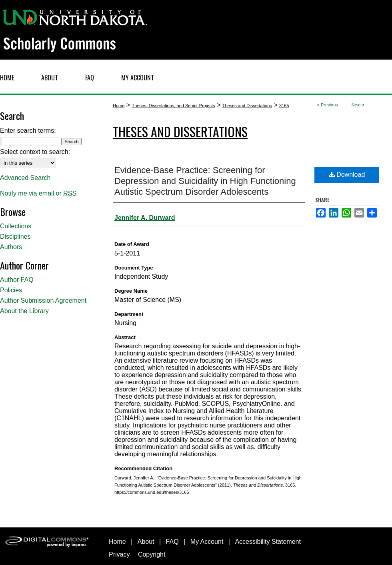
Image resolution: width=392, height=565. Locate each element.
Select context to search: (35, 152)
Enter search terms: (28, 131)
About (146, 542)
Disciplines (15, 237)
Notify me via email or (38, 194)
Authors (11, 247)
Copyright (152, 554)
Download (347, 175)
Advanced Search (25, 178)
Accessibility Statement (268, 542)
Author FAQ (17, 280)
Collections (16, 226)
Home (119, 106)
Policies (11, 290)
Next (356, 105)
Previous (329, 105)
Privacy (119, 554)
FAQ (172, 542)
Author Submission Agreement (43, 300)
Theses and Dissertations (247, 106)
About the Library (24, 311)
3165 (284, 106)
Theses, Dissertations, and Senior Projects (174, 106)
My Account (207, 542)
